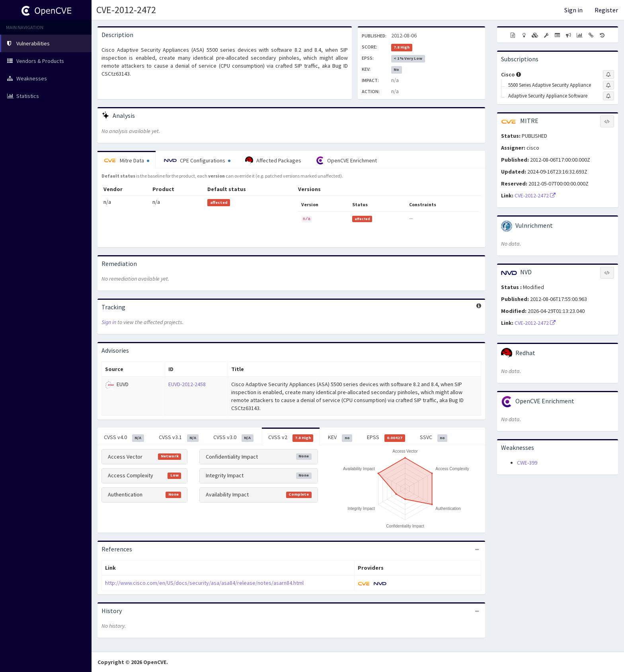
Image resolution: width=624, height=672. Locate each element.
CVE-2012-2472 (126, 10)
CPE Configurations (197, 160)
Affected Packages (273, 160)
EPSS (386, 438)
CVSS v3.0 (233, 438)
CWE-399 (527, 463)
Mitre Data (127, 160)
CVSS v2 (291, 438)
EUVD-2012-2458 (187, 384)
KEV (340, 438)
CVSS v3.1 (179, 438)
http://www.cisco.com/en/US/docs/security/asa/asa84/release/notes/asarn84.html (204, 583)
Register (606, 10)
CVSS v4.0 (124, 438)
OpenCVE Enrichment (346, 160)
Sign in (573, 10)
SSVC (434, 438)
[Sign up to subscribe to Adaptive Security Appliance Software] (608, 96)
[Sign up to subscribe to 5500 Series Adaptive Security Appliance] (608, 85)
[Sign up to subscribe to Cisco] (608, 74)
